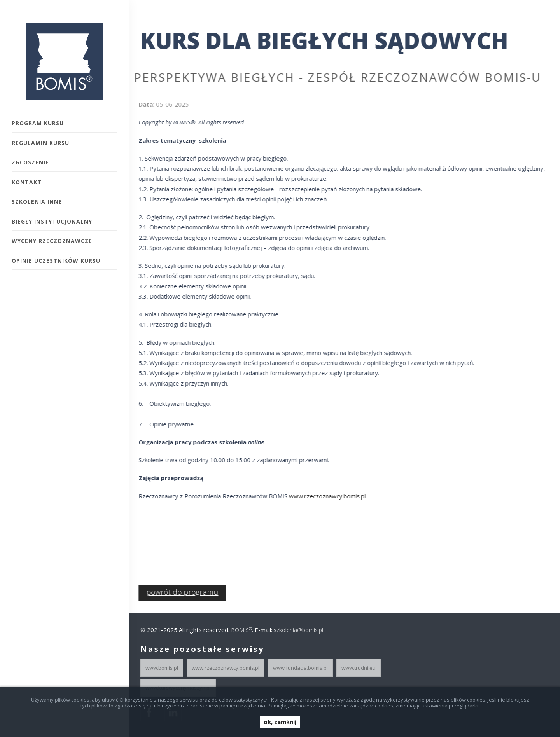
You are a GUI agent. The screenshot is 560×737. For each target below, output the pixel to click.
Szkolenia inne (37, 202)
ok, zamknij (280, 722)
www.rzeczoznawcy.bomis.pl (325, 496)
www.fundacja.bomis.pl (300, 668)
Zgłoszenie (30, 162)
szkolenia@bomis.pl (298, 630)
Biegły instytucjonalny (52, 221)
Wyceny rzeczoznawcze (52, 241)
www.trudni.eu (359, 668)
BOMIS (241, 630)
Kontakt (27, 182)
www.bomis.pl (162, 668)
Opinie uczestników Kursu (56, 261)
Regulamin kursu (40, 143)
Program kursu (38, 123)
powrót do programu (179, 592)
